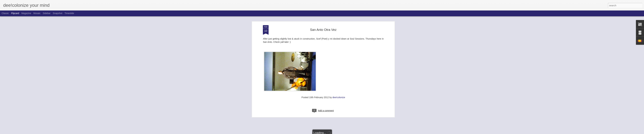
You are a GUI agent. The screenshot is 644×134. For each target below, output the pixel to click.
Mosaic (37, 13)
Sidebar (47, 13)
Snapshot (58, 13)
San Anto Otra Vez (323, 28)
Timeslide (69, 13)
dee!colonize (339, 96)
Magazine (26, 13)
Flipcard (15, 13)
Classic (5, 13)
